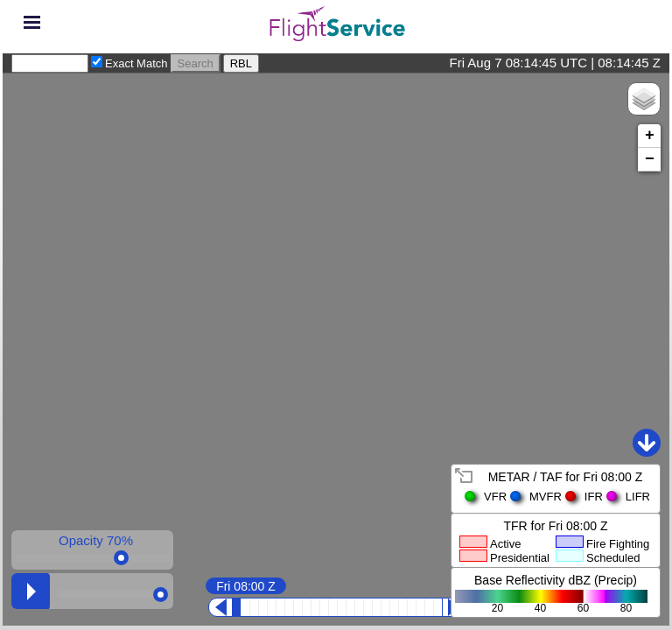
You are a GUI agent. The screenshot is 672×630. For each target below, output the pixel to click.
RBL (241, 63)
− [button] (650, 159)
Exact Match (136, 63)
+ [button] (650, 136)
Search (196, 63)
